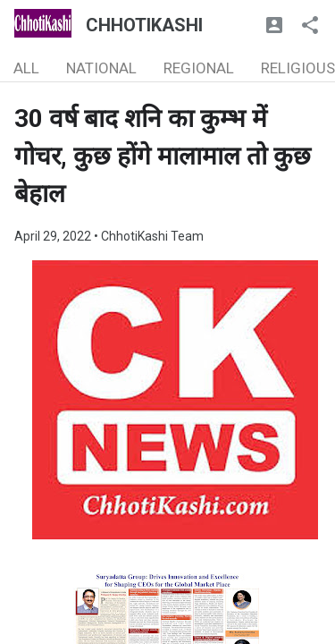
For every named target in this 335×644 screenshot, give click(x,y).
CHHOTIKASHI (144, 25)
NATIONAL (101, 68)
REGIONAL (199, 68)
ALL (26, 68)
